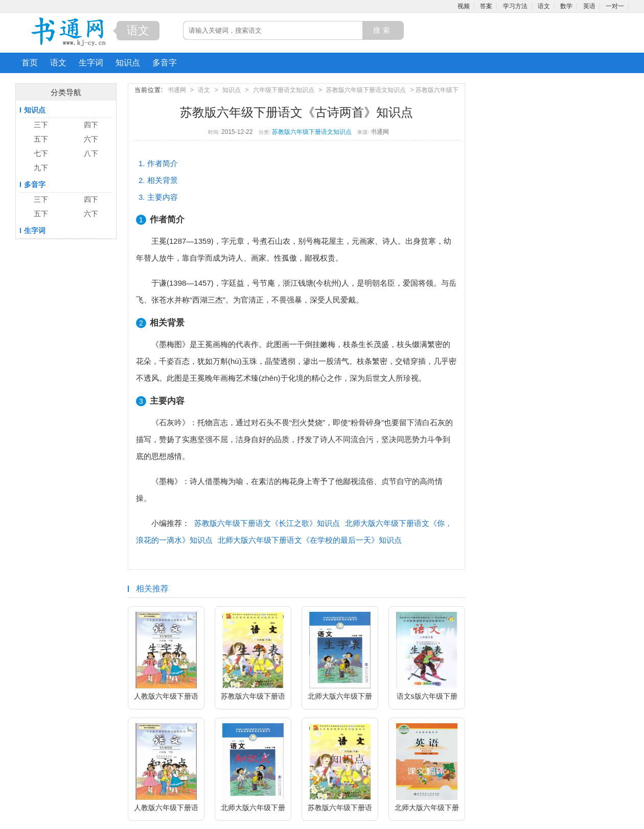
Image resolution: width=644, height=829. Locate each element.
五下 (41, 139)
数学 (566, 6)
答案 (486, 6)
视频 (464, 6)
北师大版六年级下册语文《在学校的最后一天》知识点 (310, 540)
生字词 (91, 63)
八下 (91, 153)
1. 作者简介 (158, 163)
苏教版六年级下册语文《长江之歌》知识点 (267, 523)
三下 (41, 125)
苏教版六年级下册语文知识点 (366, 90)
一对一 (615, 6)
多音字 (165, 63)
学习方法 (515, 6)
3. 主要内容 (158, 197)
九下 (41, 168)
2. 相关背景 (158, 180)
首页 (30, 63)
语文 (544, 6)
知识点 (128, 63)
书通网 (177, 90)
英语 (589, 6)
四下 (91, 125)
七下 (41, 153)
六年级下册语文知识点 (284, 90)
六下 (91, 139)
